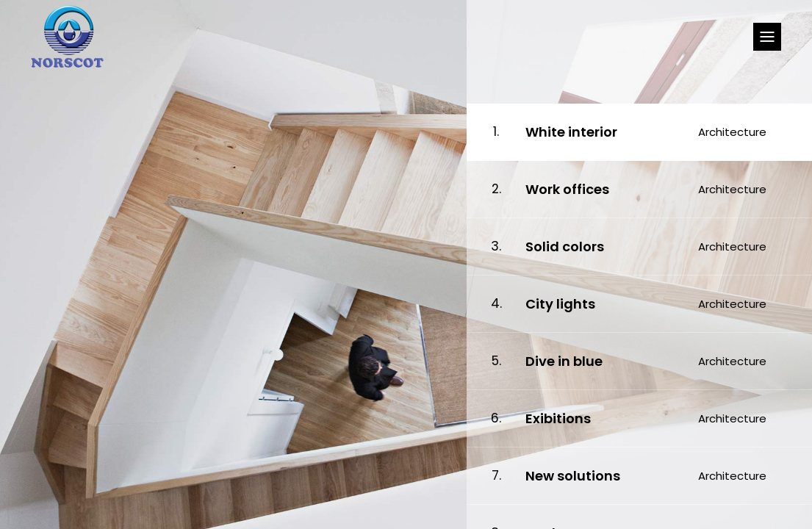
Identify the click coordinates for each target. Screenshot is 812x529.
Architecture (732, 132)
